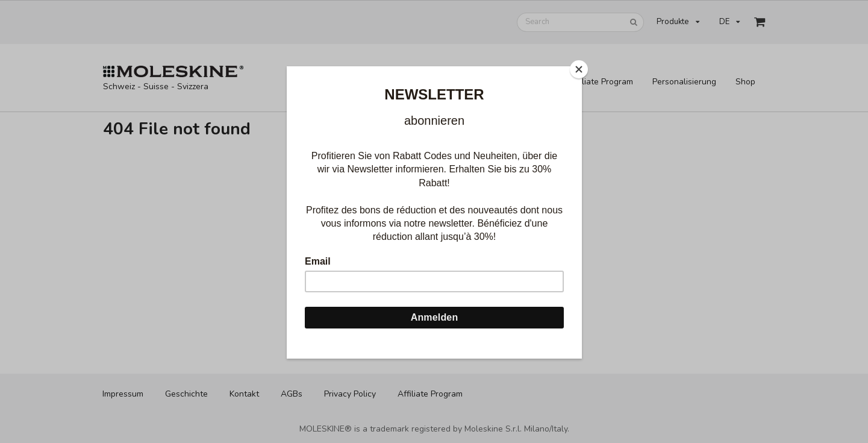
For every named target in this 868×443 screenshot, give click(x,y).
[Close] (579, 69)
